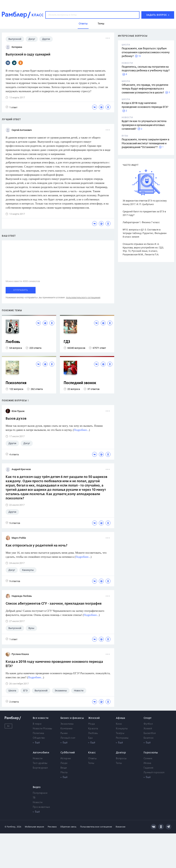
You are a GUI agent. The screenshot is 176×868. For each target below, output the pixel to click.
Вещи (64, 768)
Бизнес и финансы (72, 718)
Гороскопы (151, 753)
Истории (66, 759)
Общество (39, 738)
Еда (90, 738)
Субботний (68, 753)
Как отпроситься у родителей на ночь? (37, 546)
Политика (38, 733)
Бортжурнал (40, 768)
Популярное (40, 793)
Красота (93, 729)
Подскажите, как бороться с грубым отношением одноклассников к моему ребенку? (146, 52)
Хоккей (148, 729)
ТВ (34, 798)
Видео (37, 787)
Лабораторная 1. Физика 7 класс (141, 222)
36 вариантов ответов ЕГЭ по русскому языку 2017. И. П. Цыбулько (145, 202)
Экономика (67, 724)
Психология (16, 383)
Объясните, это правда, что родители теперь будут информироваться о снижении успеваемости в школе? (145, 89)
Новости (38, 759)
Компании (66, 729)
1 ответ (12, 107)
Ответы (92, 759)
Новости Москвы (42, 729)
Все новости (41, 718)
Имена (147, 763)
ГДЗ (67, 342)
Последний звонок (80, 383)
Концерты (122, 729)
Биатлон (148, 738)
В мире (37, 724)
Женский (94, 718)
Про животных (41, 807)
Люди (64, 763)
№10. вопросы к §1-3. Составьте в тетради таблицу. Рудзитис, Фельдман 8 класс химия (145, 233)
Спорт (148, 718)
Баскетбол (150, 733)
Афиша (121, 718)
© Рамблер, (10, 827)
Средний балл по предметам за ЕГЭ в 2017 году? (144, 213)
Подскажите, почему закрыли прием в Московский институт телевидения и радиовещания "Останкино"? (145, 143)
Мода (91, 724)
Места (64, 773)
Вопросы (121, 759)
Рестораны (122, 738)
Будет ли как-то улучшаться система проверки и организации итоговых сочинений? (144, 125)
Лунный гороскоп (154, 773)
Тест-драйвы (40, 763)
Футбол (148, 724)
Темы (91, 763)
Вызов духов (16, 419)
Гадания (148, 768)
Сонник (148, 759)
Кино (119, 724)
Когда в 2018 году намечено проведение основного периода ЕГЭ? (54, 664)
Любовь (13, 342)
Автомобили (41, 753)
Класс (92, 753)
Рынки (64, 733)
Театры (120, 733)
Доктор (121, 753)
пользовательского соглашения (83, 298)
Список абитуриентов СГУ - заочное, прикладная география (54, 604)
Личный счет (68, 738)
